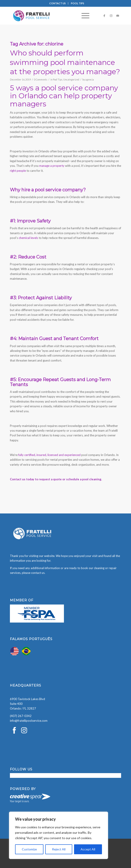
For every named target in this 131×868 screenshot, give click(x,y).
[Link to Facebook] (104, 16)
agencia (90, 80)
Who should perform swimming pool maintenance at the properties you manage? (65, 62)
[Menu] (83, 16)
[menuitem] (58, 3)
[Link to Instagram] (111, 16)
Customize (29, 849)
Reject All (59, 849)
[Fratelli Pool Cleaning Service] (54, 16)
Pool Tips (58, 80)
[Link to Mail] (118, 16)
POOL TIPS (78, 3)
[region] (59, 835)
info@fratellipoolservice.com (29, 721)
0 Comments (41, 80)
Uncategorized (71, 80)
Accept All (88, 849)
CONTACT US (58, 3)
